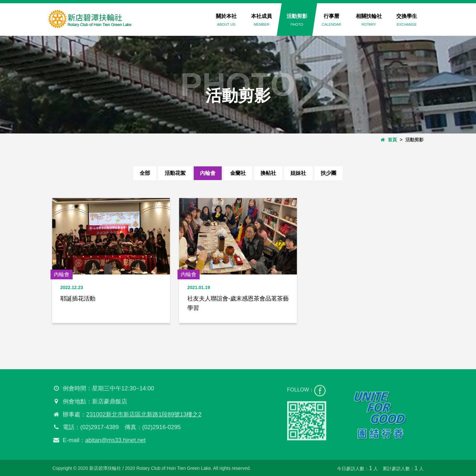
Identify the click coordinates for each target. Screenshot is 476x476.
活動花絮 (171, 173)
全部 (139, 173)
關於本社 (226, 20)
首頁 (389, 140)
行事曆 (331, 20)
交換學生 (407, 20)
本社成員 (261, 20)
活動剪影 (297, 20)
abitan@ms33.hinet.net (113, 440)
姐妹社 (302, 173)
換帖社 (270, 173)
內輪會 (206, 173)
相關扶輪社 (369, 20)
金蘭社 (238, 173)
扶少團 (334, 173)
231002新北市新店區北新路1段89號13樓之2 (142, 414)
